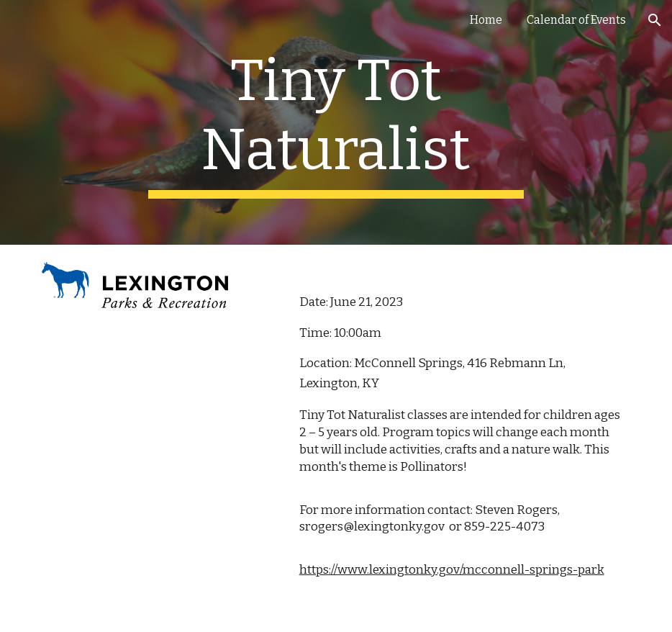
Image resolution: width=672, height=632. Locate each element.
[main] (336, 122)
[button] (655, 20)
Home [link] (486, 20)
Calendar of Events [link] (576, 20)
